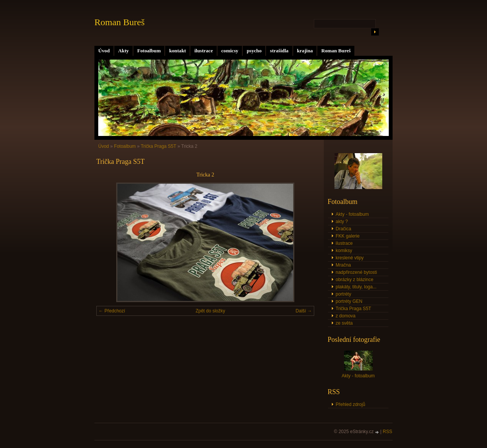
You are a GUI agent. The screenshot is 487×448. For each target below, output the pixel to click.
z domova (346, 316)
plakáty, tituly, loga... (356, 287)
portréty (343, 294)
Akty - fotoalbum (352, 214)
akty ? (342, 222)
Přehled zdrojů (350, 404)
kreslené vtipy (350, 258)
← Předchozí (112, 311)
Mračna (343, 265)
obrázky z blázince (355, 280)
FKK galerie (348, 236)
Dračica (343, 229)
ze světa (344, 323)
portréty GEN (349, 301)
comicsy (230, 51)
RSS (387, 432)
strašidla (279, 51)
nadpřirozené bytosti (356, 272)
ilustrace (203, 51)
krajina (305, 51)
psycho (254, 51)
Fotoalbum (149, 51)
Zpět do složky (210, 311)
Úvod (104, 51)
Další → (304, 311)
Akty (123, 51)
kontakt (177, 51)
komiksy (344, 251)
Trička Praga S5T (158, 146)
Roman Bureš (336, 51)
